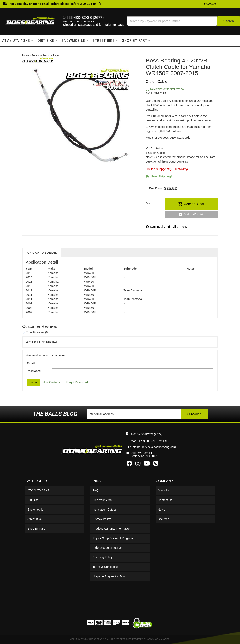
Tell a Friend (179, 227)
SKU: (149, 93)
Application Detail (42, 253)
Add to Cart (194, 204)
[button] (184, 21)
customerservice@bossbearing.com (153, 447)
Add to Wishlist (194, 214)
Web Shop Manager (158, 639)
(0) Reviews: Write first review (165, 89)
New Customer (52, 382)
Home (26, 55)
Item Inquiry (158, 227)
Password (34, 371)
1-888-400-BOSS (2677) (147, 434)
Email (31, 363)
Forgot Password (77, 382)
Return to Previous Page (45, 55)
